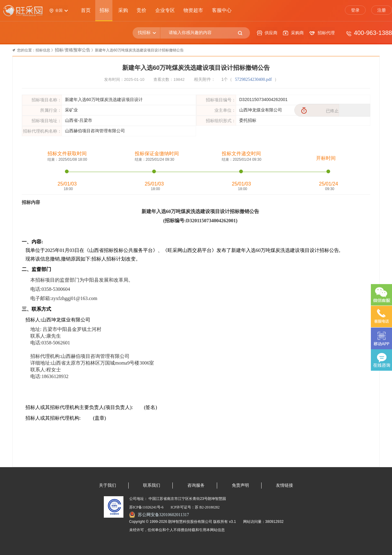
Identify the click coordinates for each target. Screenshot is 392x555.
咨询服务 (196, 485)
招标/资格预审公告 (73, 50)
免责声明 (240, 485)
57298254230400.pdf (254, 79)
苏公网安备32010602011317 (163, 515)
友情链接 (285, 485)
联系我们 (152, 485)
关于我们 (107, 485)
